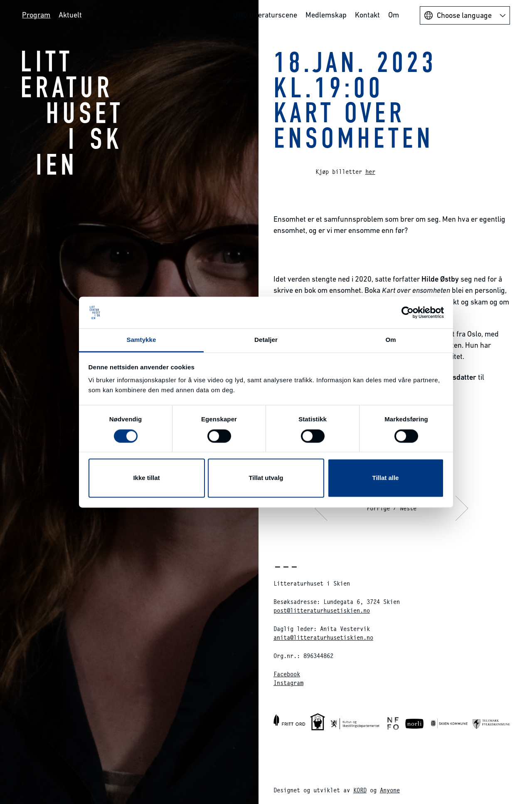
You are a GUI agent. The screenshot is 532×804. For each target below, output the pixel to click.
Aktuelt (70, 15)
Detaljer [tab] (266, 340)
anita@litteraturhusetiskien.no (323, 637)
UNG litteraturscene (265, 15)
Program (36, 15)
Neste (408, 508)
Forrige (378, 508)
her (370, 172)
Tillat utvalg (266, 478)
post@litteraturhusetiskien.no (322, 610)
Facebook (287, 674)
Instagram (288, 683)
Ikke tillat (146, 478)
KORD (360, 790)
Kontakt (367, 15)
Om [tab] (390, 340)
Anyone (390, 790)
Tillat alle (386, 478)
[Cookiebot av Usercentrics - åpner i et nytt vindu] (408, 312)
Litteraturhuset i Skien (71, 112)
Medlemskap (326, 15)
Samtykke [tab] (142, 340)
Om (394, 15)
